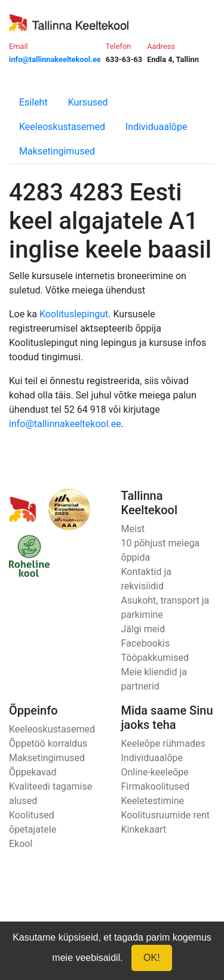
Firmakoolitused (156, 786)
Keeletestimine (153, 801)
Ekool (21, 844)
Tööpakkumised (155, 658)
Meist (133, 529)
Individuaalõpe (156, 127)
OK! (152, 958)
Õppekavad (33, 772)
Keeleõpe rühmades (163, 743)
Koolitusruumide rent (165, 815)
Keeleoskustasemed (62, 127)
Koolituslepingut (74, 314)
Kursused (88, 102)
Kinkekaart (144, 829)
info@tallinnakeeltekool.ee (65, 424)
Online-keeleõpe (155, 772)
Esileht (33, 102)
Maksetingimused (57, 151)
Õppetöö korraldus (48, 743)
